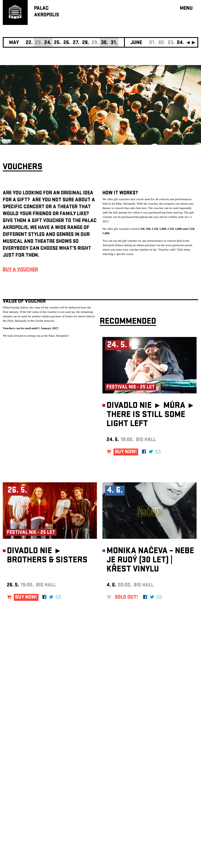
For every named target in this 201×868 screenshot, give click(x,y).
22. (29, 43)
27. (76, 43)
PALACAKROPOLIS (47, 12)
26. (67, 43)
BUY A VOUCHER (20, 270)
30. (105, 43)
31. (114, 43)
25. (57, 43)
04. (181, 43)
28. (86, 43)
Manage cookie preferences (24, 793)
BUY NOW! (126, 452)
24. (48, 43)
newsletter (163, 728)
